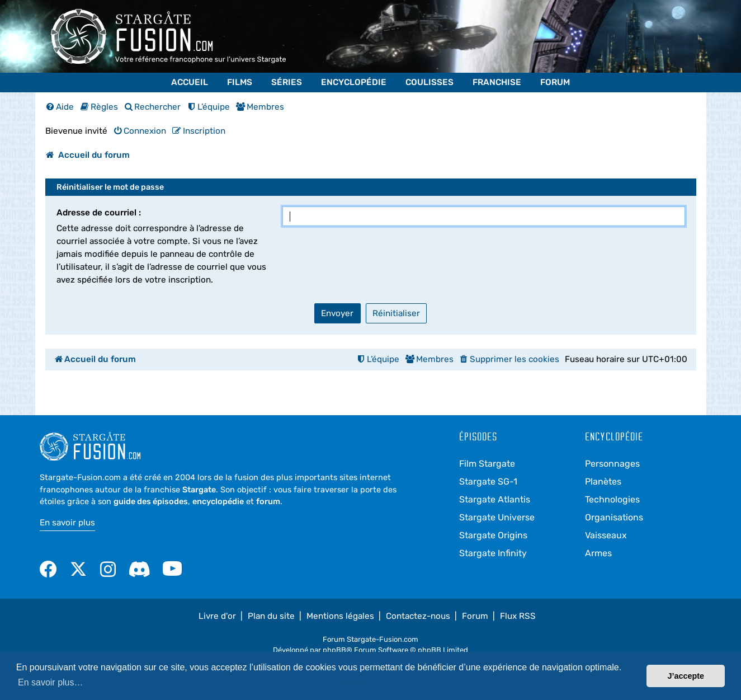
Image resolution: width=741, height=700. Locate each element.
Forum (555, 82)
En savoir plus (67, 523)
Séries (287, 82)
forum (268, 501)
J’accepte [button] (686, 676)
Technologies (612, 499)
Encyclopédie (354, 82)
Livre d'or (217, 616)
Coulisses (430, 82)
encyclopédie (218, 501)
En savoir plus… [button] (51, 682)
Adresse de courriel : (99, 213)
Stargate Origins (493, 535)
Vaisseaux (606, 535)
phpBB (334, 650)
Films (240, 82)
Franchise (497, 82)
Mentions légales (340, 616)
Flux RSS (518, 616)
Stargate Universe (497, 517)
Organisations (614, 517)
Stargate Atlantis (495, 499)
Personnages (612, 464)
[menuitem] (60, 107)
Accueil (190, 82)
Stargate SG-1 (488, 481)
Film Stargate (487, 464)
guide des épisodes (151, 501)
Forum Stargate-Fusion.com (370, 639)
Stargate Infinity (493, 553)
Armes (598, 553)
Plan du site (271, 616)
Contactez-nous (418, 616)
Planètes (603, 481)
